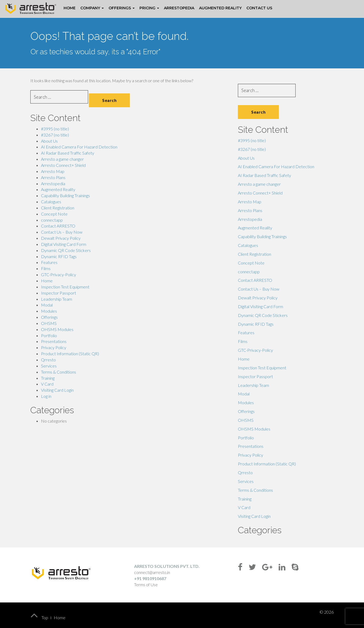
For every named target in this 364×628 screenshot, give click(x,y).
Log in (46, 396)
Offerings (122, 8)
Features (49, 262)
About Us (49, 141)
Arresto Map (53, 171)
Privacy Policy (54, 347)
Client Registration (58, 208)
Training (48, 378)
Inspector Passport (59, 293)
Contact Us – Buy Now (62, 232)
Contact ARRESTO (58, 226)
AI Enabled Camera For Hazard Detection (79, 147)
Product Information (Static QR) (70, 354)
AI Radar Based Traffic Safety (68, 153)
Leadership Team (57, 299)
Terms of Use (146, 584)
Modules (49, 311)
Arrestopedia (179, 8)
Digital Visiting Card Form (64, 244)
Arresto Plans (53, 177)
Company (92, 8)
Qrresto (48, 360)
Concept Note (54, 214)
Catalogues (51, 202)
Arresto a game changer (62, 159)
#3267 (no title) (55, 135)
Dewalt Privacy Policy (61, 238)
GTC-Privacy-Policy (59, 274)
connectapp (52, 220)
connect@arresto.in (152, 572)
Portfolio (49, 335)
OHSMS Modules (57, 329)
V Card (47, 384)
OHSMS (49, 323)
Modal (47, 305)
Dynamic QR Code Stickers (66, 250)
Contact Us (259, 8)
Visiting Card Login (57, 390)
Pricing (149, 8)
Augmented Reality (220, 8)
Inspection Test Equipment (65, 287)
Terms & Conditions (59, 372)
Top (39, 617)
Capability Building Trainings (65, 195)
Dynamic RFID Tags (59, 256)
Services (49, 366)
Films (46, 268)
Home (70, 8)
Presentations (54, 341)
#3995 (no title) (55, 129)
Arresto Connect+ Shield (63, 165)
